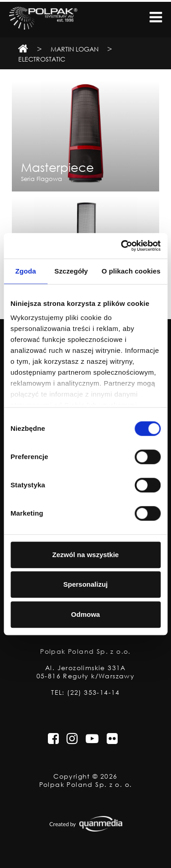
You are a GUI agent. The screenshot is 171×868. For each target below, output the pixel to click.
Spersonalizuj (86, 584)
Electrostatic (42, 59)
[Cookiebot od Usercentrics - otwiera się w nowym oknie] (122, 246)
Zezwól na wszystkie (86, 555)
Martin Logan (75, 49)
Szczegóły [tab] (71, 271)
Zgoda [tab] (26, 271)
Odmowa (85, 614)
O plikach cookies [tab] (131, 271)
